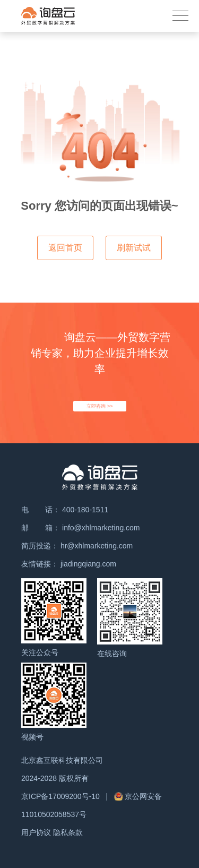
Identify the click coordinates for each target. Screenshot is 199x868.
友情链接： (40, 564)
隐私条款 (68, 832)
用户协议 (36, 832)
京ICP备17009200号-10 (62, 796)
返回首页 (65, 248)
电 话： (41, 510)
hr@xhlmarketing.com (97, 546)
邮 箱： (41, 528)
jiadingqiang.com (88, 564)
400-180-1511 (85, 510)
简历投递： (40, 546)
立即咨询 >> (99, 406)
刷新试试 (134, 248)
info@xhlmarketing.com (101, 528)
